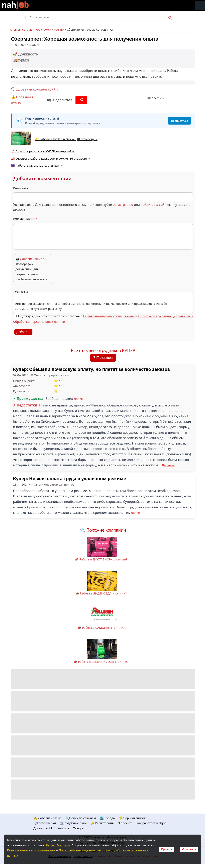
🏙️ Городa (107, 818)
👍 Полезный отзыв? (22, 100)
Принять (167, 849)
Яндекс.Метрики (58, 845)
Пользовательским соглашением (109, 316)
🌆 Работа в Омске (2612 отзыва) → (37, 165)
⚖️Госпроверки (45, 823)
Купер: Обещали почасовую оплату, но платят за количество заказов (91, 369)
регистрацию (123, 205)
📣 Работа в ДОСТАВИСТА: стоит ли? (101, 559)
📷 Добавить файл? (30, 259)
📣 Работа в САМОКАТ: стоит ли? (101, 628)
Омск (47, 29)
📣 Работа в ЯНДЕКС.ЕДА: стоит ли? (101, 593)
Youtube (63, 828)
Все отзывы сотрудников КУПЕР (103, 350)
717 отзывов (103, 358)
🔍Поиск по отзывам (81, 818)
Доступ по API (44, 828)
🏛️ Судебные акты (73, 823)
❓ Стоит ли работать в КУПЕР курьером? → (43, 151)
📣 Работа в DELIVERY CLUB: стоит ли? (101, 662)
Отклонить (189, 849)
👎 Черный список (132, 818)
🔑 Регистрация (102, 823)
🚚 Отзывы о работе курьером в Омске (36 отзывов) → (51, 158)
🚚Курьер (21, 60)
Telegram (80, 828)
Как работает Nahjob (151, 823)
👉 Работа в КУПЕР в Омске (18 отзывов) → (66, 139)
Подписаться (179, 121)
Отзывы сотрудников (25, 29)
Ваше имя (21, 188)
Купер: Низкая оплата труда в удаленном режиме (69, 478)
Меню (200, 6)
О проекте (125, 823)
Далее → (80, 399)
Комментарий (25, 218)
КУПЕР (59, 29)
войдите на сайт (153, 205)
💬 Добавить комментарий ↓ (35, 89)
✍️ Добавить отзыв (47, 818)
